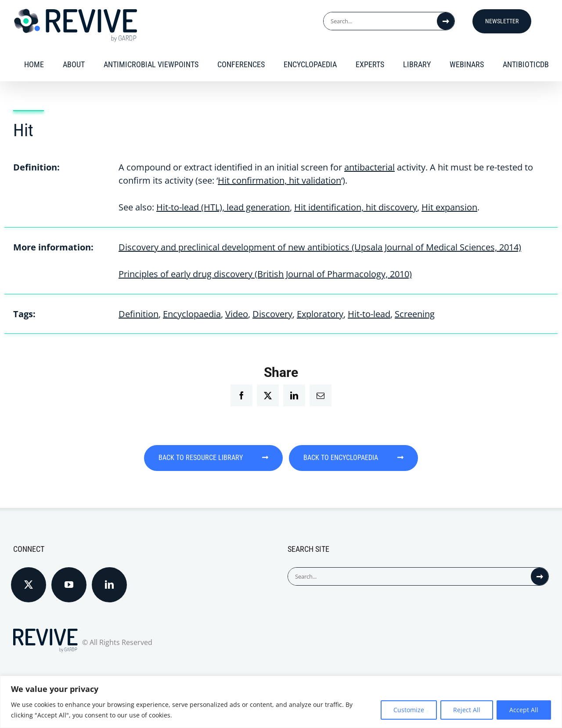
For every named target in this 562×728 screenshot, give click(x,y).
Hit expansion (449, 207)
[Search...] (380, 21)
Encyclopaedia (192, 314)
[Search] (446, 21)
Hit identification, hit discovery (356, 207)
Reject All (467, 710)
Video (237, 314)
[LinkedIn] (109, 579)
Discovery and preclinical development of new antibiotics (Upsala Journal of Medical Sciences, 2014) (320, 247)
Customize (409, 710)
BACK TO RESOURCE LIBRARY (201, 458)
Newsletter (502, 21)
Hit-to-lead (369, 314)
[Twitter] (29, 579)
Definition (139, 314)
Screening (415, 314)
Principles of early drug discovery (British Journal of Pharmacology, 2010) (265, 274)
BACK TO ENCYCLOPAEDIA (366, 458)
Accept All (524, 710)
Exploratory (320, 314)
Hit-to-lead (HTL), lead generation (223, 207)
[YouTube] (69, 579)
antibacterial (369, 167)
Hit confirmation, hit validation (279, 180)
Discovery (272, 314)
